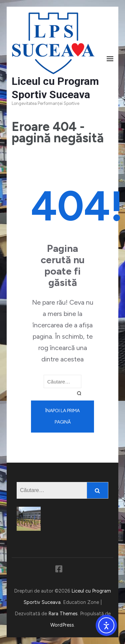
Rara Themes (63, 614)
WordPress (62, 625)
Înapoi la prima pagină (62, 416)
